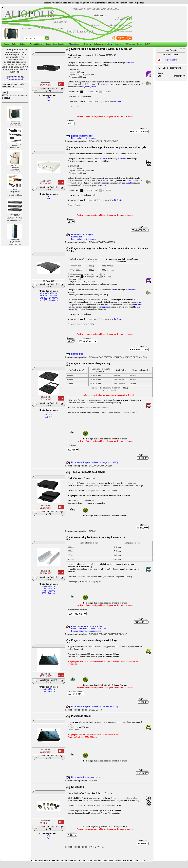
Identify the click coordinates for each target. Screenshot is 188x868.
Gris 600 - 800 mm (48, 293)
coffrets (131, 62)
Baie (15, 44)
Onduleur (98, 44)
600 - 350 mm (49, 689)
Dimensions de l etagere (82, 234)
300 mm (48, 412)
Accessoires (37, 44)
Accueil (7, 44)
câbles (88, 87)
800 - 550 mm (49, 692)
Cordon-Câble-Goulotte (56, 44)
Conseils (119, 44)
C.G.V (147, 44)
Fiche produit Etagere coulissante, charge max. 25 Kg (95, 706)
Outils (108, 44)
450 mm (48, 415)
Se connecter (171, 60)
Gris (49, 100)
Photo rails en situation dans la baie (87, 626)
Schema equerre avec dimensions (86, 631)
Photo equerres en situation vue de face (89, 629)
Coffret (24, 44)
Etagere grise (77, 354)
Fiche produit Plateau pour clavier (86, 777)
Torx (49, 838)
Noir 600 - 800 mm (48, 296)
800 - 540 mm (49, 589)
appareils (106, 307)
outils (94, 87)
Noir (49, 98)
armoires (105, 84)
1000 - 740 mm (49, 593)
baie (69, 307)
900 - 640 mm (49, 591)
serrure (103, 185)
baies (113, 62)
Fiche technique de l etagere (84, 138)
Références (130, 44)
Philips (48, 836)
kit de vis (118, 102)
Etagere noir (77, 237)
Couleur (71, 121)
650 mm (48, 417)
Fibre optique (75, 44)
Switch (87, 44)
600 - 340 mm (49, 586)
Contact (140, 44)
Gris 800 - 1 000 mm (48, 298)
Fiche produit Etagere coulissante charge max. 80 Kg (94, 462)
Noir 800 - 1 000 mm (48, 300)
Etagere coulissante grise (82, 136)
